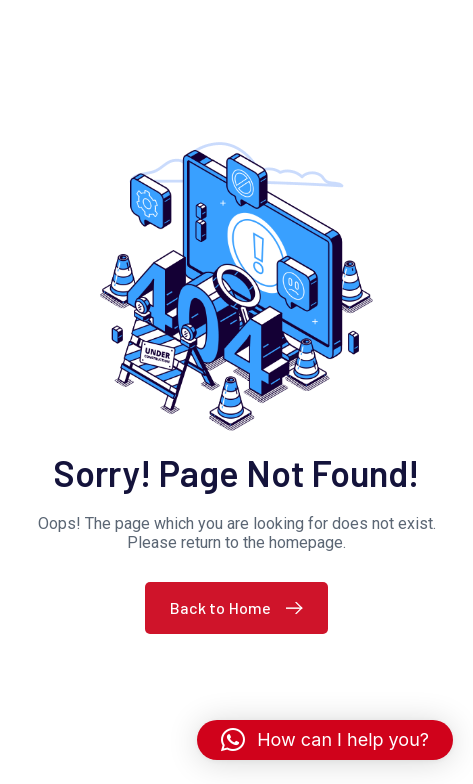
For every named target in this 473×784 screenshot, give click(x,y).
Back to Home (241, 607)
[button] (325, 740)
